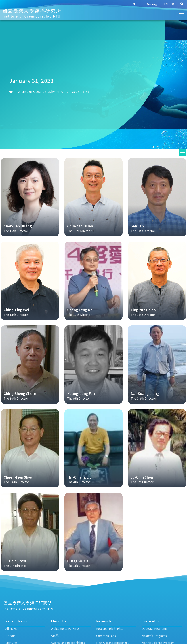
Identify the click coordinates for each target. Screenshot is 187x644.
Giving (152, 4)
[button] (182, 4)
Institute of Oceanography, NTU (39, 91)
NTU (136, 4)
